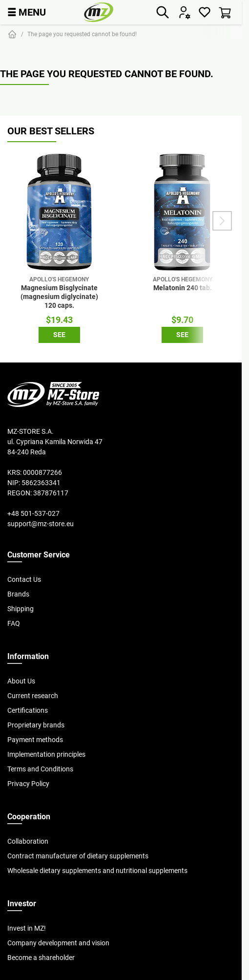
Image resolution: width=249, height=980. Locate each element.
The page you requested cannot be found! (82, 34)
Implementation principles (46, 754)
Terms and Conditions (40, 769)
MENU (27, 12)
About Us (21, 681)
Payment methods (35, 740)
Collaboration (28, 841)
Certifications (28, 710)
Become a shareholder (41, 958)
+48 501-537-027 (33, 513)
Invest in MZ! (27, 928)
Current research (33, 696)
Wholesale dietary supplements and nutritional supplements (97, 871)
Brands (18, 594)
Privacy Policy (28, 784)
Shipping (21, 609)
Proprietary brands (36, 725)
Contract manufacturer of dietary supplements (78, 856)
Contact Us (24, 579)
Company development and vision (58, 943)
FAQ (14, 623)
